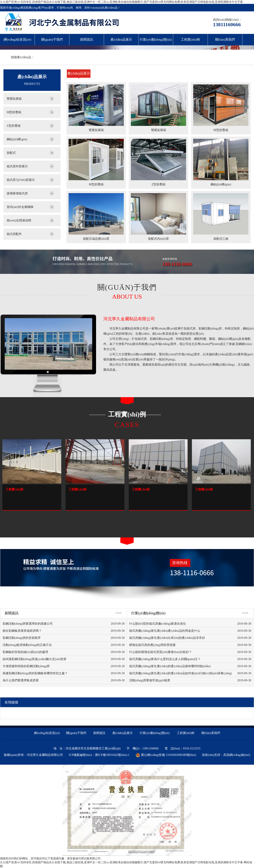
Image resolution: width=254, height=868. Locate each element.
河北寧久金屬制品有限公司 (129, 319)
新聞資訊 (87, 40)
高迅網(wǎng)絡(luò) (237, 755)
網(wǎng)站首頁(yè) (17, 40)
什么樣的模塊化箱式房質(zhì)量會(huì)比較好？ (161, 652)
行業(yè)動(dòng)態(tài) (156, 40)
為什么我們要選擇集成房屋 (21, 680)
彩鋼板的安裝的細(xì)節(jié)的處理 (25, 652)
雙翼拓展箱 (14, 99)
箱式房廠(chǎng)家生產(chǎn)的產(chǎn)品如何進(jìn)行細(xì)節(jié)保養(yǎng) (177, 673)
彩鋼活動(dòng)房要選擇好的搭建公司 (28, 624)
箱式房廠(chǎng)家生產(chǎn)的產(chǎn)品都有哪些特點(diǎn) (170, 666)
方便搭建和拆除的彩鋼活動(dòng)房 (26, 666)
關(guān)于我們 (52, 40)
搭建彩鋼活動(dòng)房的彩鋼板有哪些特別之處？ (35, 673)
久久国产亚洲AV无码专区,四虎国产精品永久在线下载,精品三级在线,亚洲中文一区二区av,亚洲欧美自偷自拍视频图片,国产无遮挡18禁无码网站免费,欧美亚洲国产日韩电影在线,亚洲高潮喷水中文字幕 (121, 2)
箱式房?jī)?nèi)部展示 (21, 180)
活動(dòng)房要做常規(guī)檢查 (150, 680)
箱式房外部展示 (17, 166)
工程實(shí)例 (190, 40)
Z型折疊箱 (14, 126)
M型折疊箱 (14, 112)
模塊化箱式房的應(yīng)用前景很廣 (152, 645)
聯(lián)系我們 (225, 40)
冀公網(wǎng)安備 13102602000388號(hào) (166, 755)
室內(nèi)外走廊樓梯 (20, 207)
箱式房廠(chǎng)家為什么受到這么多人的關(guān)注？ (165, 659)
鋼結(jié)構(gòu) (17, 139)
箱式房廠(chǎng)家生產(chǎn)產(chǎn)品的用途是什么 (165, 631)
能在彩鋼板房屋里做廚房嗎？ (22, 631)
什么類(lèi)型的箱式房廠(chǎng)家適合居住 (158, 624)
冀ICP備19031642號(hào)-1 (112, 755)
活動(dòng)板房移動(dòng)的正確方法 (27, 645)
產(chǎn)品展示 (121, 40)
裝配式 (11, 153)
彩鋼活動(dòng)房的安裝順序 (22, 638)
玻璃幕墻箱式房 (17, 193)
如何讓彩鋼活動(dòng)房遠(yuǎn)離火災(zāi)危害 (34, 659)
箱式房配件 (14, 234)
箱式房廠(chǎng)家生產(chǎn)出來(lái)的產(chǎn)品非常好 (167, 638)
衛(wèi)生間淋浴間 (19, 220)
